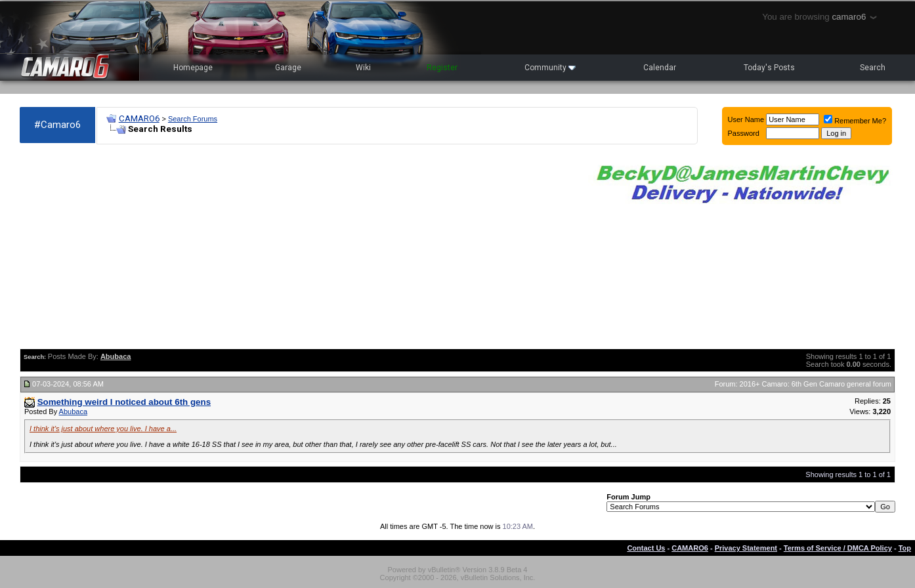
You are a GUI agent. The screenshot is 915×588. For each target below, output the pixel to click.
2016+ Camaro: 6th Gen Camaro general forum (816, 384)
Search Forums (193, 119)
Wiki (363, 68)
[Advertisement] (297, 247)
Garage (288, 68)
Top (905, 548)
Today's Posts (769, 68)
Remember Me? (855, 121)
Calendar (660, 68)
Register (442, 68)
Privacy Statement (746, 548)
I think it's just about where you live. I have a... (103, 429)
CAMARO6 (139, 118)
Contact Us (646, 548)
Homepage (193, 68)
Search (873, 68)
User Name (746, 119)
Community (550, 68)
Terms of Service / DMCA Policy (838, 548)
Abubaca (73, 411)
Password (744, 133)
